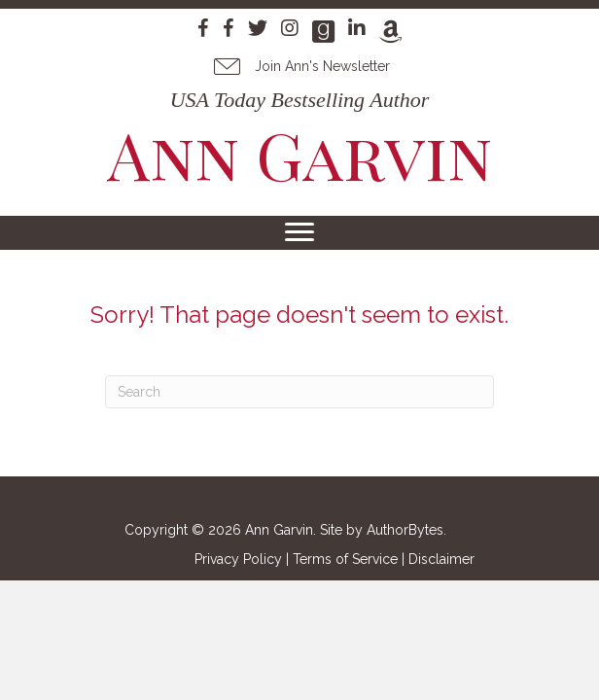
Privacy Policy (238, 559)
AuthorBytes (405, 530)
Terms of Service (345, 559)
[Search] (299, 392)
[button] (300, 66)
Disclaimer (441, 559)
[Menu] (299, 232)
